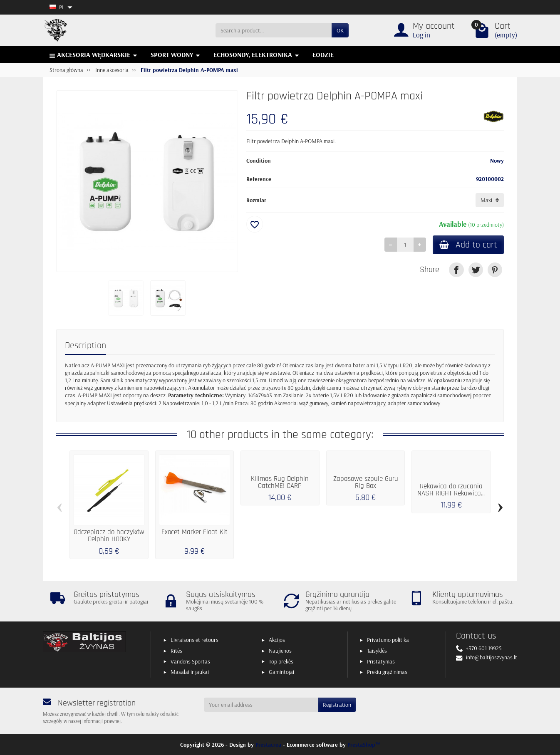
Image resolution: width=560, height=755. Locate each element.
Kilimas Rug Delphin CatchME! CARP (280, 482)
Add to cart (468, 245)
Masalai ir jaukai (190, 672)
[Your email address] (261, 705)
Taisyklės (377, 651)
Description (85, 345)
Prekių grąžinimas (387, 672)
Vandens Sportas (190, 661)
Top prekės (281, 661)
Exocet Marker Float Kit (195, 532)
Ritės (176, 651)
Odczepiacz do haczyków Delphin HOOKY (109, 536)
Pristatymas (381, 661)
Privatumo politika (388, 640)
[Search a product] (274, 30)
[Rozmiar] (490, 200)
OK (340, 30)
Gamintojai (281, 672)
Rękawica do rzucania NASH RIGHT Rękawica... (451, 490)
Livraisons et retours (195, 640)
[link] (456, 270)
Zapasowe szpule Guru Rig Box (366, 482)
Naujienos (280, 651)
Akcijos (277, 640)
